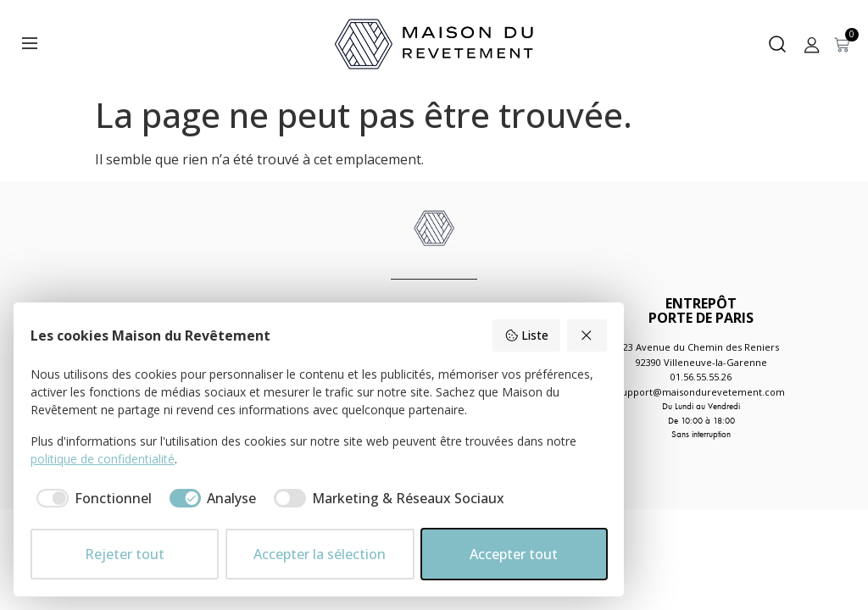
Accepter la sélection (320, 554)
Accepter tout (514, 554)
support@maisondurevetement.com (701, 392)
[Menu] (30, 43)
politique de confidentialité (103, 459)
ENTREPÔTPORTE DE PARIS (701, 311)
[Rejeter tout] (587, 335)
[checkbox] (91, 498)
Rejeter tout (125, 554)
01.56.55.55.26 (701, 377)
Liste (526, 335)
